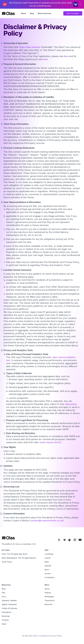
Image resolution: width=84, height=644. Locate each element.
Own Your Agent (73, 13)
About (24, 13)
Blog (32, 13)
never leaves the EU (50, 442)
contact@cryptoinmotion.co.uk (47, 521)
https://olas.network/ (30, 47)
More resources (45, 13)
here (66, 56)
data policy (71, 404)
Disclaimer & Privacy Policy (51, 636)
